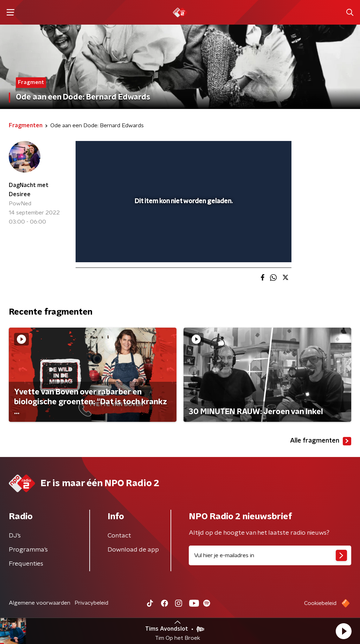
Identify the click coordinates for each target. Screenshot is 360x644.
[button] (343, 631)
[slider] (182, 228)
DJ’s (15, 536)
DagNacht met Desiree (29, 190)
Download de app (133, 550)
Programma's (28, 550)
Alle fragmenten (321, 441)
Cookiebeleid (320, 603)
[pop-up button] (262, 247)
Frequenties (26, 564)
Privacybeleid (91, 603)
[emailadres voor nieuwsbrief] (270, 555)
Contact (119, 536)
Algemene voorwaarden (40, 603)
